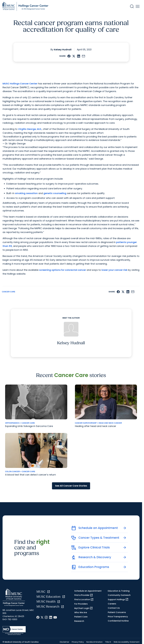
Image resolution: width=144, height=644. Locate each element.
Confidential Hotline (118, 621)
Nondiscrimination (94, 642)
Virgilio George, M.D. (30, 129)
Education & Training (119, 591)
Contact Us (114, 608)
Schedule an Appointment (88, 591)
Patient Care (81, 617)
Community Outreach (119, 595)
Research (79, 621)
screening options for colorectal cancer (63, 270)
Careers (112, 604)
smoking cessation (26, 193)
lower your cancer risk (114, 270)
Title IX (108, 642)
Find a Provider (84, 595)
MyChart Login (84, 608)
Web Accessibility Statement (127, 642)
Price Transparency (118, 617)
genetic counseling (55, 193)
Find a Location (84, 600)
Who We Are (81, 612)
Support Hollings (118, 599)
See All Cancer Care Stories (71, 486)
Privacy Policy (78, 642)
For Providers (81, 604)
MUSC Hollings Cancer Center (20, 84)
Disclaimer (64, 642)
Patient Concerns (117, 612)
